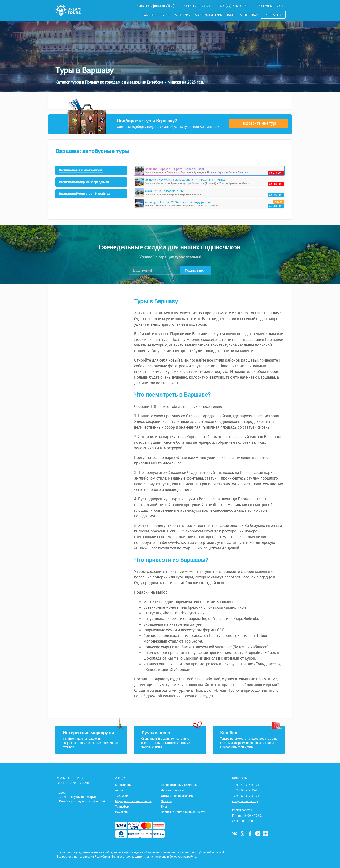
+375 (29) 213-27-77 (196, 6)
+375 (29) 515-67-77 (233, 6)
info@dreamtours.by (245, 801)
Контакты (273, 15)
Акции (119, 790)
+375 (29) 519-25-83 (270, 6)
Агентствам (249, 15)
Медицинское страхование (133, 801)
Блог (164, 806)
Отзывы (166, 801)
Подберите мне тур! (259, 123)
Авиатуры (183, 15)
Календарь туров (157, 15)
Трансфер (122, 806)
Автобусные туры (209, 15)
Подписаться (195, 270)
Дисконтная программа (177, 796)
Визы (231, 15)
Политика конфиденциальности (183, 812)
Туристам (122, 796)
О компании (123, 785)
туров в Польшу (85, 82)
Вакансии (122, 812)
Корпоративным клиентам (179, 785)
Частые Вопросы (172, 790)
